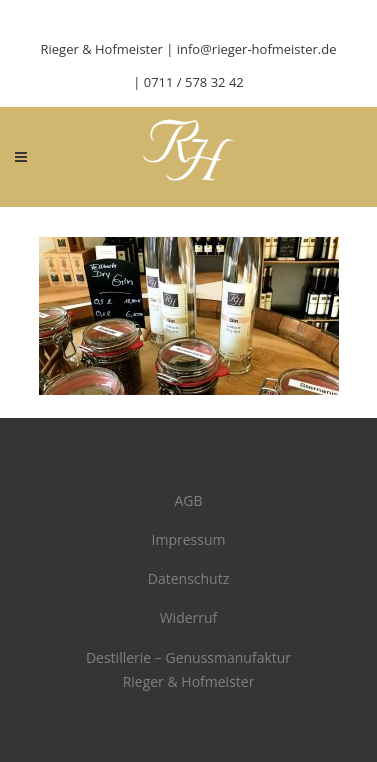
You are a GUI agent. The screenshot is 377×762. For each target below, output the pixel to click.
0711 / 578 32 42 (194, 82)
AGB (188, 500)
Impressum (189, 539)
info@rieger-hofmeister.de (257, 49)
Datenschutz (188, 578)
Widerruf (189, 617)
